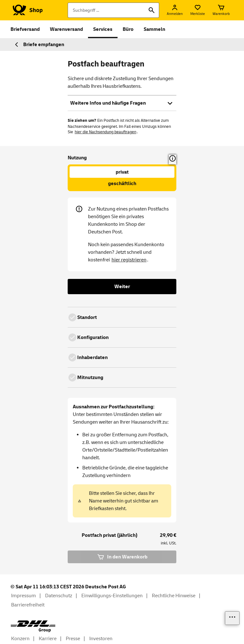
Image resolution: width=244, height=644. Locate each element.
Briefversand (25, 29)
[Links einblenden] (232, 618)
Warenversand (66, 29)
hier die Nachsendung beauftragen (105, 132)
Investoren (101, 639)
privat (122, 172)
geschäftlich (122, 184)
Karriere (48, 639)
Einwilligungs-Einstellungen (112, 596)
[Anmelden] (175, 10)
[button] (173, 159)
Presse (73, 639)
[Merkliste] (198, 10)
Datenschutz (59, 596)
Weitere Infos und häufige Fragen (122, 103)
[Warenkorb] (221, 10)
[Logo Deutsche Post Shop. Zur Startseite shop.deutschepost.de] (27, 10)
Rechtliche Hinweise (174, 596)
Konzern (20, 639)
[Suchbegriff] (113, 10)
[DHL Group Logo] (33, 626)
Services (103, 29)
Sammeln (154, 29)
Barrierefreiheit (28, 605)
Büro (128, 29)
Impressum (24, 596)
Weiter (122, 287)
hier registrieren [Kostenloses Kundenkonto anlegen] (129, 260)
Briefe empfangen (39, 45)
